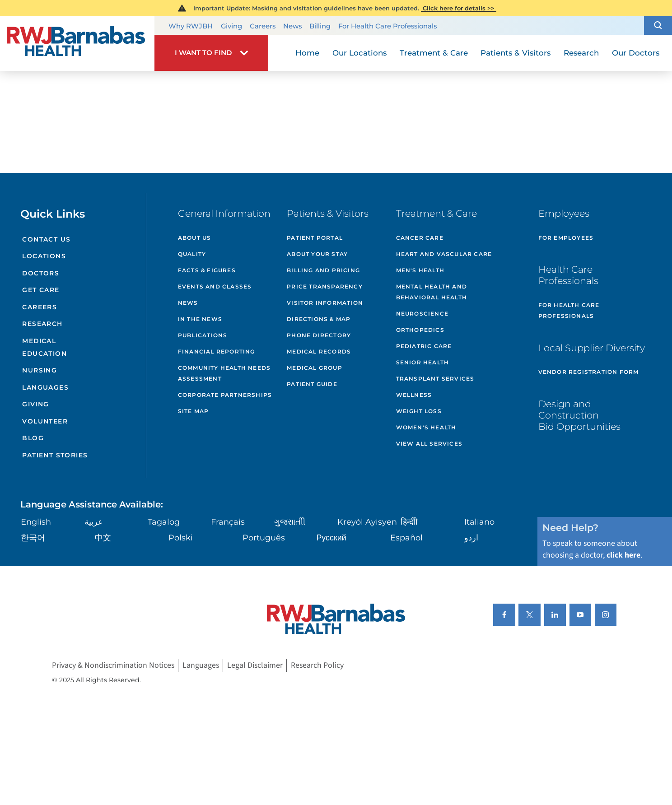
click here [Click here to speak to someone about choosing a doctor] (623, 555)
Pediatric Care (424, 346)
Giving (231, 26)
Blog (33, 438)
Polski (181, 537)
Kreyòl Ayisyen (367, 522)
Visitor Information (325, 303)
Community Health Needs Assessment (224, 373)
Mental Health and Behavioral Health (432, 292)
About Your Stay (317, 254)
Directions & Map (319, 319)
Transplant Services (435, 379)
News (292, 26)
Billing (320, 26)
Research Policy (317, 665)
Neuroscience (422, 314)
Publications (203, 335)
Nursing (40, 370)
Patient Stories (55, 455)
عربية (94, 522)
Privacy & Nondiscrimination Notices (113, 665)
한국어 (33, 537)
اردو (471, 537)
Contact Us (46, 239)
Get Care (41, 290)
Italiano (479, 522)
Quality (192, 254)
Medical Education (44, 347)
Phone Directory (319, 335)
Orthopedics (420, 330)
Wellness (414, 395)
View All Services (429, 444)
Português (264, 537)
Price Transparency (325, 286)
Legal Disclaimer (255, 665)
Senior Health (423, 362)
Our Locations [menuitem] (359, 53)
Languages (45, 387)
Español (406, 537)
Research (42, 324)
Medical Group (315, 368)
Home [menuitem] (307, 53)
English (36, 522)
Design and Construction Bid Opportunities (579, 415)
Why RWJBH (191, 26)
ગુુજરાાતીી (290, 522)
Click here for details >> (459, 8)
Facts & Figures (207, 270)
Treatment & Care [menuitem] (434, 53)
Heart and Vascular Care (444, 254)
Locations (44, 256)
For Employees (566, 238)
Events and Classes (215, 286)
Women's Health (426, 427)
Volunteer (45, 421)
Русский (331, 537)
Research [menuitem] (581, 53)
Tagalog (164, 522)
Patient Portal (315, 238)
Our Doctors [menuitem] (636, 53)
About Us (195, 238)
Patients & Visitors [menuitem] (516, 53)
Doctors (41, 273)
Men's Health (420, 270)
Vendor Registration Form (589, 372)
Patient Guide (312, 384)
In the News (200, 319)
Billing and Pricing (323, 270)
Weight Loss (419, 411)
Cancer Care (420, 238)
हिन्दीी (409, 522)
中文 (103, 537)
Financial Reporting (217, 351)
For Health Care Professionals (387, 26)
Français (228, 522)
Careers (263, 26)
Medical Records (319, 351)
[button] (658, 26)
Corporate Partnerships (225, 395)
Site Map (194, 411)
